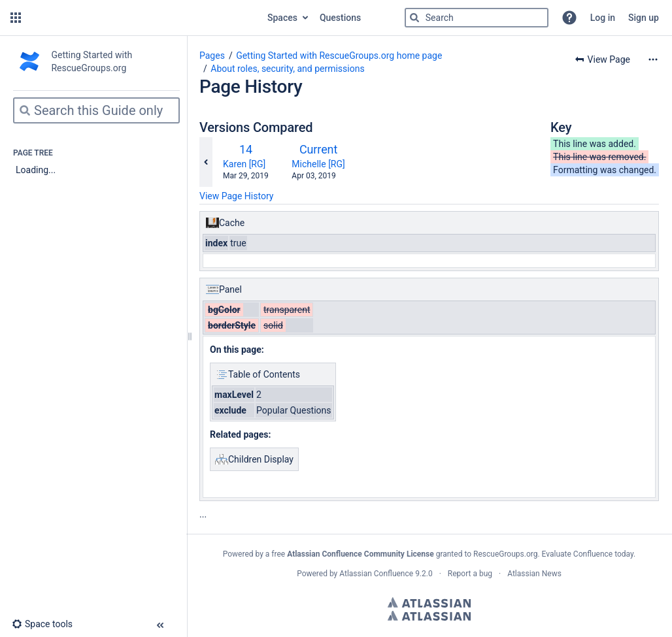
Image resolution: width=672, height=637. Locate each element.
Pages (212, 56)
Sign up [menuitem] (644, 18)
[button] (16, 18)
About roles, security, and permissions (287, 69)
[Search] (414, 18)
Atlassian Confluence (376, 574)
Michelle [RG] (318, 164)
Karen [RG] (244, 164)
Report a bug (470, 574)
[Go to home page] (143, 18)
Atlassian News (534, 574)
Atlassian (429, 602)
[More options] (653, 59)
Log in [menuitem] (603, 18)
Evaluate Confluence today (588, 554)
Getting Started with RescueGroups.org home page (339, 56)
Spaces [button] (282, 18)
